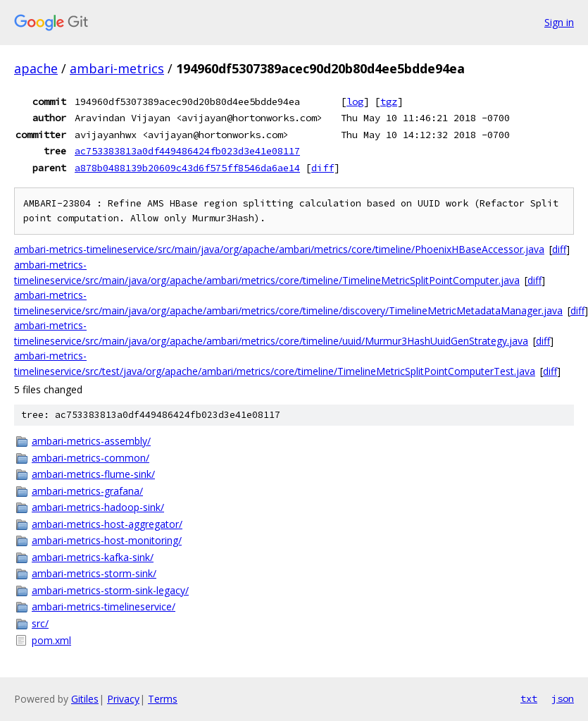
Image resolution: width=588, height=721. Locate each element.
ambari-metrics (117, 68)
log (355, 101)
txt (529, 698)
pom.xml (51, 640)
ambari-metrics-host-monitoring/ (107, 540)
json (563, 698)
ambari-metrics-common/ (90, 458)
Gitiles (85, 699)
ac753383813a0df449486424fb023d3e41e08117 (187, 151)
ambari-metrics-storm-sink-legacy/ (110, 590)
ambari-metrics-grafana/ (87, 491)
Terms (163, 699)
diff (323, 168)
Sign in (559, 22)
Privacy (123, 699)
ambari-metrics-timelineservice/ (104, 606)
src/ (40, 623)
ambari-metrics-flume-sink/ (93, 474)
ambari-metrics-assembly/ (91, 441)
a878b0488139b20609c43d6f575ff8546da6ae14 (187, 168)
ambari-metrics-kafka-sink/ (93, 557)
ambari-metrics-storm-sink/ (94, 573)
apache (36, 68)
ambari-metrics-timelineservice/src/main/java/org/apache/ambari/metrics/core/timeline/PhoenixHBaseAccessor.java (279, 249)
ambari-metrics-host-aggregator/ (107, 524)
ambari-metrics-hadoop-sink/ (98, 507)
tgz (389, 101)
